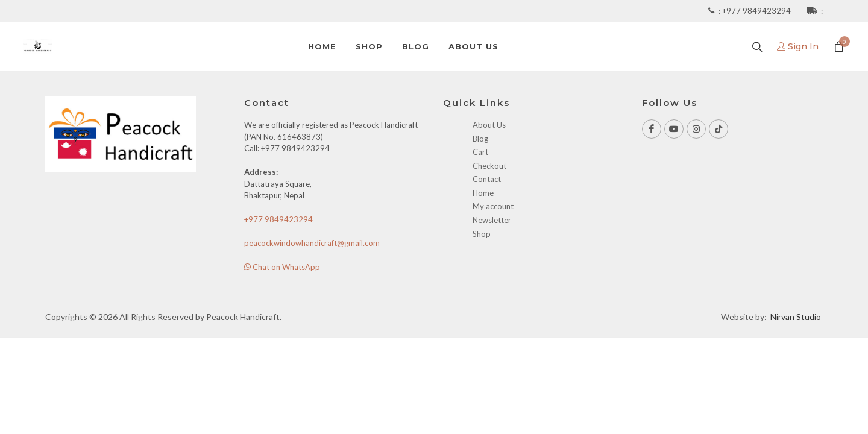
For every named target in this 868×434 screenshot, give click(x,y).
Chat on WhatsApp (282, 267)
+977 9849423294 (757, 11)
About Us (489, 125)
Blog (480, 139)
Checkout (489, 166)
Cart (480, 152)
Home (483, 193)
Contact (487, 179)
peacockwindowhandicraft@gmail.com (312, 243)
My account (493, 206)
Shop (482, 234)
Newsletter (492, 220)
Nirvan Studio (796, 317)
